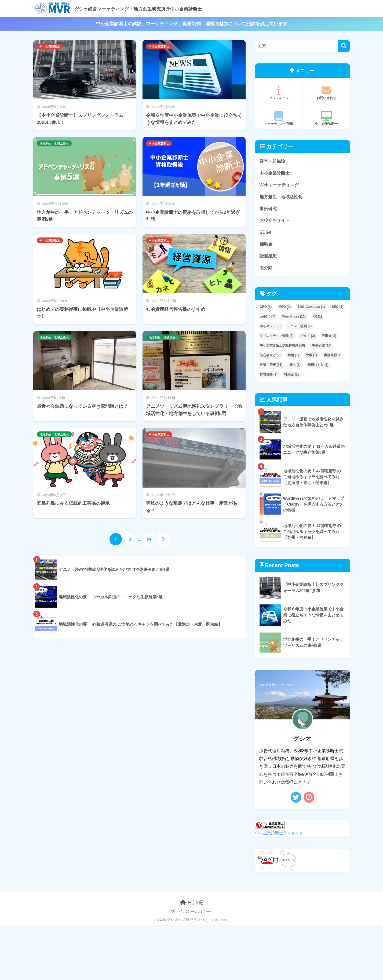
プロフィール (279, 93)
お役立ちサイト (276, 221)
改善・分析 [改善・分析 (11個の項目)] (271, 366)
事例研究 (269, 209)
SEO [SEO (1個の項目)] (338, 309)
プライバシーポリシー (191, 913)
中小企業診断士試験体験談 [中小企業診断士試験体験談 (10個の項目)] (282, 347)
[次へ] (163, 539)
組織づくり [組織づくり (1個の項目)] (318, 366)
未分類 (266, 269)
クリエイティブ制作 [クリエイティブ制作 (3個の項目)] (277, 338)
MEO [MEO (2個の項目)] (285, 309)
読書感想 (269, 257)
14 (149, 539)
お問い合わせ (327, 93)
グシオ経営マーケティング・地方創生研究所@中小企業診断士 (146, 8)
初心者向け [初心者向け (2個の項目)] (270, 357)
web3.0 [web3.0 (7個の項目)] (268, 318)
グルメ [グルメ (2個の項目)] (308, 338)
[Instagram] (309, 799)
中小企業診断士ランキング (279, 834)
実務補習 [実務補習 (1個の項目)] (333, 357)
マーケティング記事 (279, 118)
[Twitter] (296, 799)
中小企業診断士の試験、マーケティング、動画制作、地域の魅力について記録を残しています (192, 24)
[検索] (344, 46)
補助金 (266, 245)
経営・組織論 (273, 161)
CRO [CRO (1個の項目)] (266, 309)
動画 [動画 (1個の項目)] (293, 357)
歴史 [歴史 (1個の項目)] (295, 366)
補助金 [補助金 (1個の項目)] (291, 376)
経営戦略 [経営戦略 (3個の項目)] (269, 376)
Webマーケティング (280, 185)
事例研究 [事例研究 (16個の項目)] (322, 347)
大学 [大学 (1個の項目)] (311, 357)
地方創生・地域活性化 (54, 143)
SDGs (266, 233)
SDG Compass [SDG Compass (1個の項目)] (311, 309)
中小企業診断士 (50, 46)
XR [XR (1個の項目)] (317, 318)
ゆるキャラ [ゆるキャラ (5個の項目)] (270, 328)
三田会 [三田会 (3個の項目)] (329, 338)
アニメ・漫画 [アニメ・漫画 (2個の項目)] (300, 328)
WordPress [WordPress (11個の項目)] (294, 318)
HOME (191, 904)
